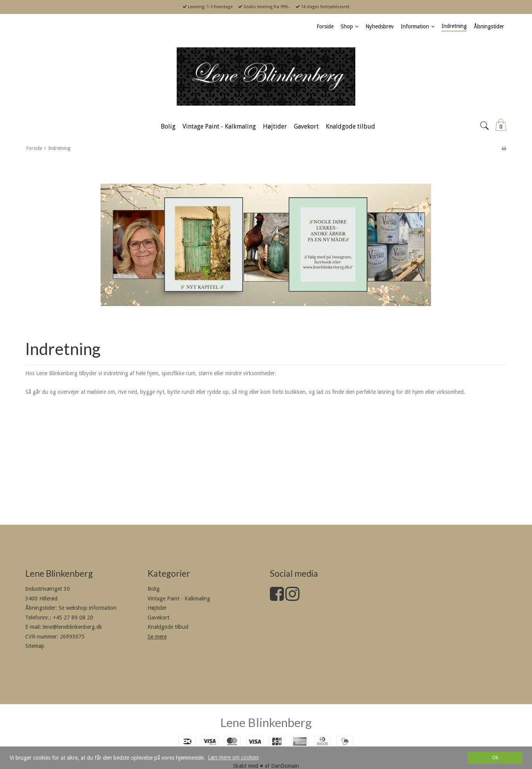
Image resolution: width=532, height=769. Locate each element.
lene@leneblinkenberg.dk (72, 627)
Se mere (157, 637)
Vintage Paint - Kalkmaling (179, 598)
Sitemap (35, 646)
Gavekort (158, 618)
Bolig (154, 589)
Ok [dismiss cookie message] (495, 758)
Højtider (157, 608)
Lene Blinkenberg (266, 722)
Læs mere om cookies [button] (233, 757)
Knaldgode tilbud (168, 627)
